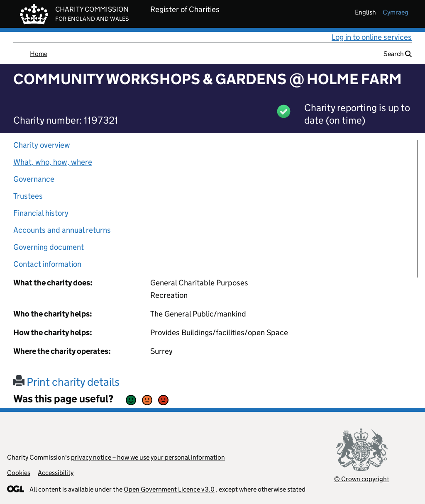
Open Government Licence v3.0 (169, 489)
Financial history (41, 213)
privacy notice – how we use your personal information (148, 457)
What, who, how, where (53, 162)
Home (39, 54)
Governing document (49, 247)
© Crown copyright (362, 479)
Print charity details (66, 382)
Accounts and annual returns (62, 230)
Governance (34, 179)
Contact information (47, 264)
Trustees (28, 196)
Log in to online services (372, 37)
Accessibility (56, 473)
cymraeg (396, 12)
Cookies (19, 473)
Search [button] (398, 54)
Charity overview (42, 145)
